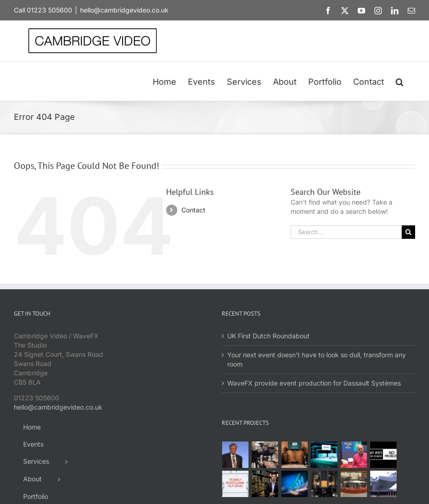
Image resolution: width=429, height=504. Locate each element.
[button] (400, 81)
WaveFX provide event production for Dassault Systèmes (314, 383)
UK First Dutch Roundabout (268, 336)
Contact (193, 210)
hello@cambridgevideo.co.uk (124, 10)
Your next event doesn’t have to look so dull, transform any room (317, 359)
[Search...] (346, 232)
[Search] (408, 232)
